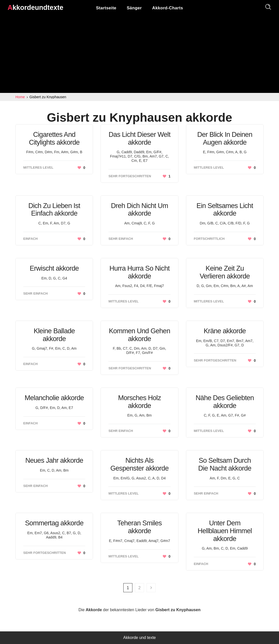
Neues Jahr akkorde (54, 460)
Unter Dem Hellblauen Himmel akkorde (225, 531)
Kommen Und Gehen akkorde (139, 335)
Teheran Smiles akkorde (139, 527)
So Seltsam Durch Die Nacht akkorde (225, 464)
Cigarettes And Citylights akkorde (54, 138)
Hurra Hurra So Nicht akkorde (139, 272)
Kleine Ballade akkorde (54, 335)
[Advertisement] (139, 55)
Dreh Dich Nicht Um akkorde (139, 210)
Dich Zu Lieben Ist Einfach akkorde (54, 210)
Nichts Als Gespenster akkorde (140, 464)
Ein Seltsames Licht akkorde (225, 210)
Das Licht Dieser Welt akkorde (139, 138)
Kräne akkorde (225, 331)
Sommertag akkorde (54, 523)
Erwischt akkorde (54, 268)
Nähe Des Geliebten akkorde (225, 402)
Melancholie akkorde (54, 398)
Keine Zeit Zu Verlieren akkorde (225, 272)
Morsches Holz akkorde (139, 402)
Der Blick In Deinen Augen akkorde (225, 138)
